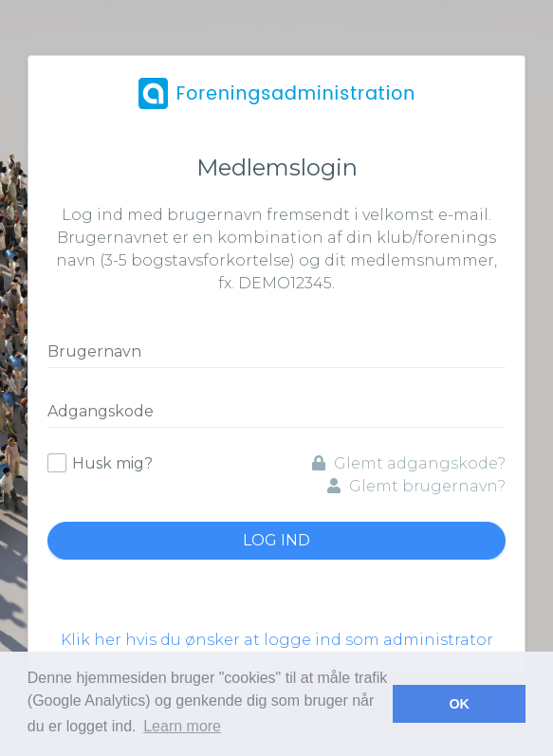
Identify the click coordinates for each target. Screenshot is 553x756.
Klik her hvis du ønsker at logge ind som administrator (277, 640)
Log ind (276, 540)
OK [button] (459, 704)
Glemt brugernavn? (416, 486)
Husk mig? (112, 463)
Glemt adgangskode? (409, 463)
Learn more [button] (182, 726)
